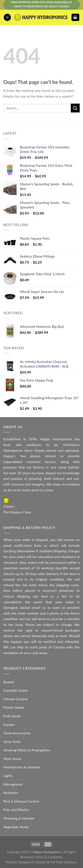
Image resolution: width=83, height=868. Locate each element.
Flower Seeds (14, 707)
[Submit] (75, 108)
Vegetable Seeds (16, 827)
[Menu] (7, 17)
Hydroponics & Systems (22, 767)
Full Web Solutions (63, 862)
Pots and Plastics (16, 810)
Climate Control (15, 699)
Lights (8, 776)
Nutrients (11, 793)
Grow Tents (12, 742)
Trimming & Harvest (19, 818)
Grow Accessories (17, 733)
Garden (9, 725)
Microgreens (13, 784)
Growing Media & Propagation (27, 750)
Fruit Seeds (12, 716)
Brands (9, 682)
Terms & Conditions (49, 857)
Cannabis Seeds (15, 690)
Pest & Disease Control (21, 801)
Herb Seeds (12, 759)
